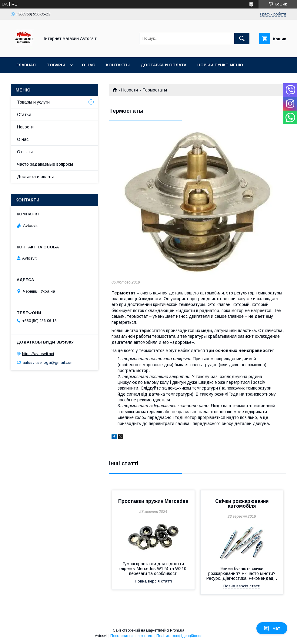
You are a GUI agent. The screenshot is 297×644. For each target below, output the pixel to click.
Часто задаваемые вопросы (45, 164)
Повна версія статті (153, 581)
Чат (272, 628)
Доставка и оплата (164, 65)
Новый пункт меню (220, 65)
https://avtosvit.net (38, 354)
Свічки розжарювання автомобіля (242, 504)
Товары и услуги (33, 102)
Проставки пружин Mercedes (153, 501)
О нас (88, 65)
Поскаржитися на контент (132, 636)
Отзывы (25, 152)
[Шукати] (242, 38)
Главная (26, 65)
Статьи (24, 115)
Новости (130, 90)
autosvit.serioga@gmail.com (48, 362)
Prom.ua (177, 630)
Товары (56, 65)
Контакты (118, 65)
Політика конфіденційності (179, 636)
